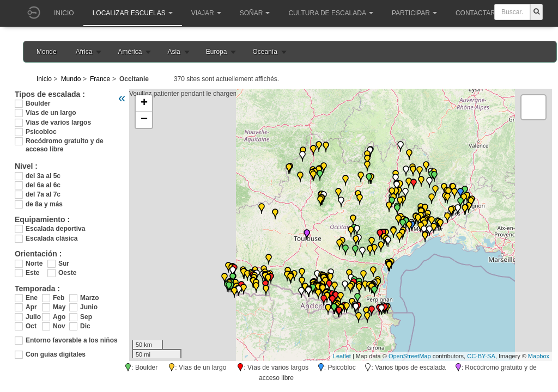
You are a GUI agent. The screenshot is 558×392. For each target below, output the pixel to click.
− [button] (144, 120)
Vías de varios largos (58, 122)
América (130, 52)
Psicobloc (41, 132)
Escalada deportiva (55, 229)
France (100, 79)
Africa (84, 52)
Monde (47, 52)
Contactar (479, 13)
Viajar (206, 13)
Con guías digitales (56, 354)
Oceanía (265, 52)
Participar (414, 13)
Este (32, 273)
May (59, 307)
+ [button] (144, 103)
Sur (64, 264)
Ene (32, 298)
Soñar (255, 13)
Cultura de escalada (330, 13)
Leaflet (342, 356)
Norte (34, 264)
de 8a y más (44, 204)
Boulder (38, 103)
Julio (33, 317)
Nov (59, 326)
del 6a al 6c (43, 185)
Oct (31, 326)
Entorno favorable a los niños (72, 340)
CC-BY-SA (481, 356)
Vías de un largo (51, 113)
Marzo (88, 298)
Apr (31, 307)
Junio (88, 307)
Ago (59, 317)
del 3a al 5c (43, 176)
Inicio (64, 13)
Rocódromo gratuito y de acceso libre (65, 141)
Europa (217, 52)
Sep (86, 317)
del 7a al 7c (43, 194)
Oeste (67, 273)
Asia (174, 52)
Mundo (71, 79)
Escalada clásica (51, 238)
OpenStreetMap (410, 356)
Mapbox (539, 356)
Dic (85, 326)
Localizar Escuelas (133, 13)
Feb (59, 298)
